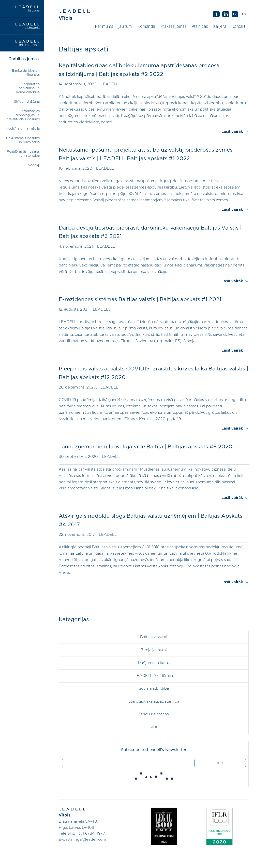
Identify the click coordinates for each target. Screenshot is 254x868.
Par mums (104, 26)
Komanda (146, 26)
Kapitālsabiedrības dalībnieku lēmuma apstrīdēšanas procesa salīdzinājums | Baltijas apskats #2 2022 (139, 70)
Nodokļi (34, 165)
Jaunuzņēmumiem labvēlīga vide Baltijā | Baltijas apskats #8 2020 (146, 447)
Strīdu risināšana (27, 102)
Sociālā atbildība (154, 689)
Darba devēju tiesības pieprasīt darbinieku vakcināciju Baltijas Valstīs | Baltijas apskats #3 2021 (150, 232)
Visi (154, 727)
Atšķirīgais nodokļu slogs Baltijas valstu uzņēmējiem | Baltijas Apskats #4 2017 (151, 520)
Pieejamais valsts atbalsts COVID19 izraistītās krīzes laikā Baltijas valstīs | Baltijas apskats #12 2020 (153, 373)
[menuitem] (244, 14)
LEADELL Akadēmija (154, 676)
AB (226, 14)
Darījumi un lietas (154, 663)
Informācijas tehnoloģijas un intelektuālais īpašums (23, 115)
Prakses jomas (174, 26)
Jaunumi (125, 26)
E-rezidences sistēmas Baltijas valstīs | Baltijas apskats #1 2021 (140, 299)
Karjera (220, 26)
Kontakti (239, 26)
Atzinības (200, 26)
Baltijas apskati (154, 637)
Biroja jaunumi (154, 650)
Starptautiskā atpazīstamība (154, 702)
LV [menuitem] (235, 14)
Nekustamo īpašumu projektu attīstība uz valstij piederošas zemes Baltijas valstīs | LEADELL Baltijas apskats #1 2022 (146, 154)
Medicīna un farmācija (23, 129)
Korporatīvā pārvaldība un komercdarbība (28, 88)
